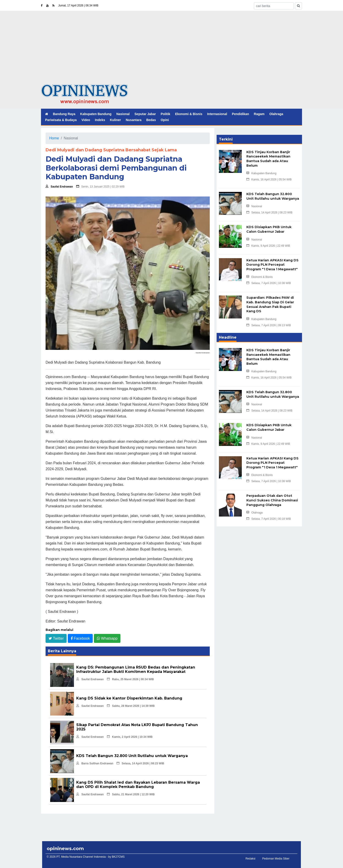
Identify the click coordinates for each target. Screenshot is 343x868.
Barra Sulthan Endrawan (95, 763)
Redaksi (250, 859)
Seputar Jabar (145, 114)
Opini (165, 120)
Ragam (259, 114)
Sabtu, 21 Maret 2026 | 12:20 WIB (131, 794)
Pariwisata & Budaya (61, 120)
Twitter (56, 638)
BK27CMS (118, 857)
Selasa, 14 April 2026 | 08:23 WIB (140, 763)
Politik (166, 114)
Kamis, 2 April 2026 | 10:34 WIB (130, 737)
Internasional (217, 114)
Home (54, 138)
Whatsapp (107, 638)
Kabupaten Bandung (96, 114)
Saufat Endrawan (59, 187)
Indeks (100, 120)
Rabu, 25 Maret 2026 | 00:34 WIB (130, 679)
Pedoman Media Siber (276, 859)
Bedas (151, 120)
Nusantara (133, 120)
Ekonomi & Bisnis (189, 114)
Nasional (123, 114)
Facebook (80, 638)
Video (86, 120)
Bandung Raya (64, 114)
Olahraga (276, 114)
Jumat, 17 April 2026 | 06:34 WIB (78, 6)
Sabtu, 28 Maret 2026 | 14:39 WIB (131, 706)
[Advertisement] (171, 50)
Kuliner (115, 120)
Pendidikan (241, 114)
